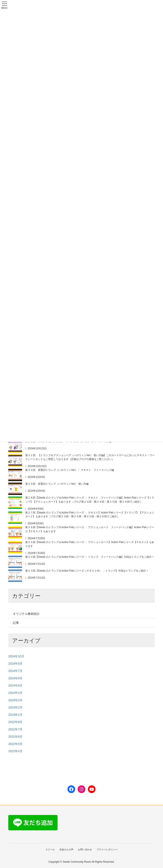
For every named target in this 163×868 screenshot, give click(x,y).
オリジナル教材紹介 (26, 614)
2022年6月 (15, 737)
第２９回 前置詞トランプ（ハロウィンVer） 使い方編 (57, 484)
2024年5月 (15, 685)
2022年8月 (15, 722)
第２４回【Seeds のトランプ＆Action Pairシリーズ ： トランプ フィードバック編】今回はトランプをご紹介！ (90, 557)
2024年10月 (16, 656)
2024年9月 (15, 664)
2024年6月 (15, 678)
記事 (16, 623)
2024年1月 (15, 715)
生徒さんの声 (66, 849)
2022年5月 (15, 744)
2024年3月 (15, 700)
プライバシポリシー (108, 849)
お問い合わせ (85, 849)
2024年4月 (15, 693)
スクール (49, 849)
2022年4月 (15, 751)
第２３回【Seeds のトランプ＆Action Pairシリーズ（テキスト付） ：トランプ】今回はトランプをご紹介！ (87, 571)
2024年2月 (15, 707)
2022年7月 (15, 729)
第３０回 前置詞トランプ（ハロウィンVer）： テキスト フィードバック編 (70, 470)
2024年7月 (15, 671)
